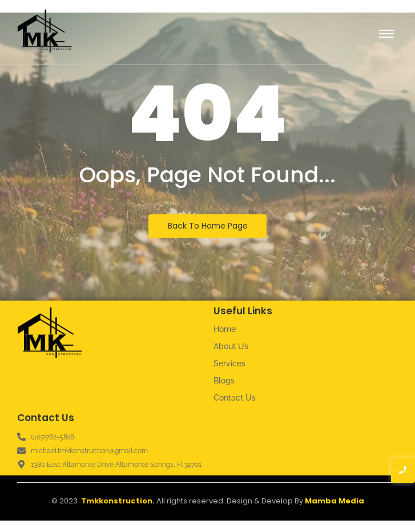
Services (229, 363)
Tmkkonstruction (117, 501)
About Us (231, 346)
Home (225, 329)
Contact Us (235, 398)
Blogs (224, 381)
